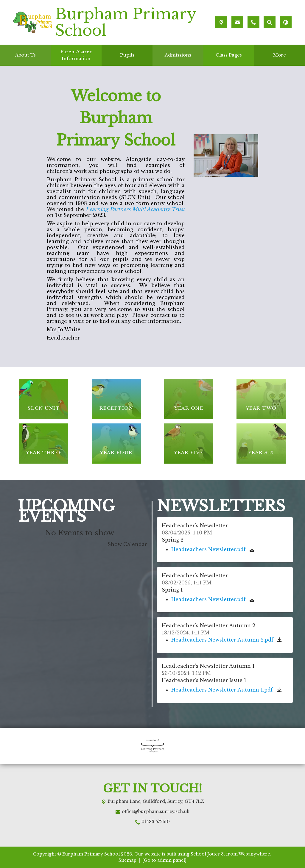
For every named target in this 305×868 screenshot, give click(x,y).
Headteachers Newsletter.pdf (209, 549)
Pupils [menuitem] (127, 55)
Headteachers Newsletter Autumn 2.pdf (223, 640)
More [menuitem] (280, 55)
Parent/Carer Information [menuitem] (76, 55)
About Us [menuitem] (25, 55)
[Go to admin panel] (164, 860)
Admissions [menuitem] (178, 55)
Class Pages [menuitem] (229, 55)
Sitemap (127, 860)
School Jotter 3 (207, 854)
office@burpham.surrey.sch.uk (156, 811)
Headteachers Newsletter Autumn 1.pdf (223, 690)
